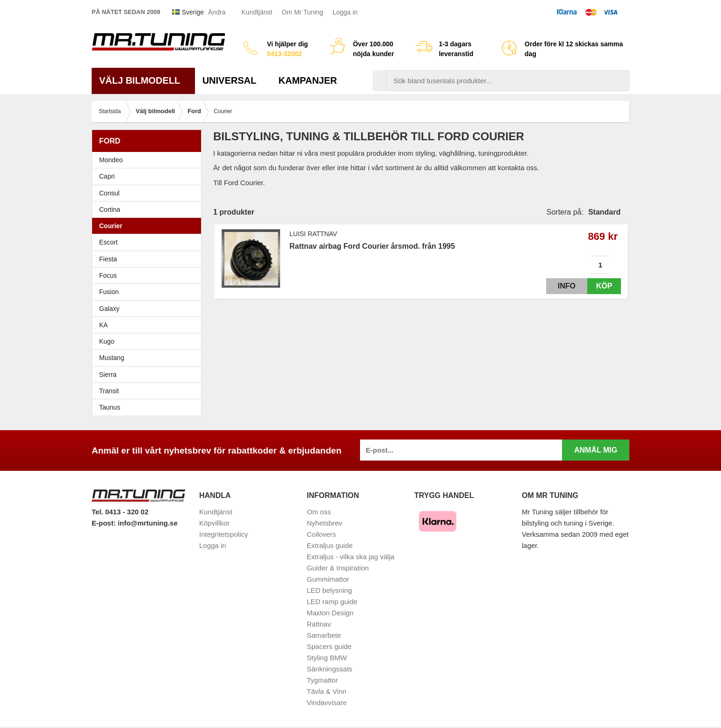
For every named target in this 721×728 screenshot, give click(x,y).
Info (558, 287)
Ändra (217, 12)
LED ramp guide (332, 602)
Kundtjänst (257, 12)
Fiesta (149, 259)
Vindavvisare (327, 703)
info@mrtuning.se (148, 524)
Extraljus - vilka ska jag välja (351, 558)
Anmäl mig (596, 450)
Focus (149, 276)
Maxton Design (330, 614)
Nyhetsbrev (324, 524)
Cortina (110, 210)
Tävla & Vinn (327, 692)
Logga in (345, 12)
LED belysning (329, 591)
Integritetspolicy (224, 535)
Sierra (149, 375)
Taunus (110, 408)
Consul (109, 194)
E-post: (105, 524)
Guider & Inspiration (338, 569)
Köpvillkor (214, 524)
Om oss (319, 513)
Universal (233, 81)
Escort (149, 243)
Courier (111, 227)
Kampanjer (308, 81)
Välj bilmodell (143, 81)
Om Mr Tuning (302, 12)
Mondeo (111, 161)
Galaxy (109, 309)
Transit (109, 392)
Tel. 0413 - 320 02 (120, 513)
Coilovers (321, 535)
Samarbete (324, 636)
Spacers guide (329, 647)
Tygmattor (322, 681)
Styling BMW (327, 659)
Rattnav (319, 625)
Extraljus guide (330, 546)
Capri (107, 177)
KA (104, 326)
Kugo (107, 342)
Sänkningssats (330, 670)
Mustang (112, 359)
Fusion (109, 293)
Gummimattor (328, 580)
